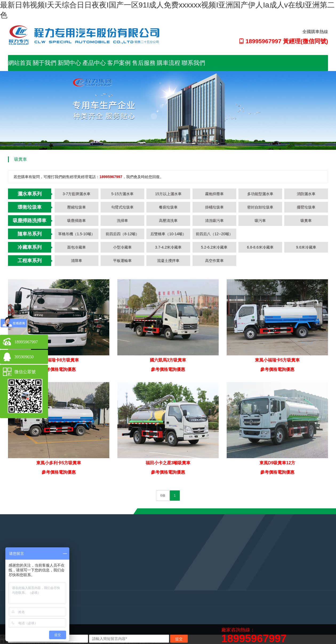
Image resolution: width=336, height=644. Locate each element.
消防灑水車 (306, 194)
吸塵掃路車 (77, 221)
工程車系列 (30, 261)
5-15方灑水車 (122, 194)
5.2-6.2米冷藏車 (214, 247)
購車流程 (169, 63)
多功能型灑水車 (260, 194)
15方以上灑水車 (169, 194)
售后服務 (144, 63)
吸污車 (260, 221)
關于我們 (45, 63)
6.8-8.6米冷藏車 (260, 247)
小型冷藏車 (122, 247)
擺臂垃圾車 (306, 207)
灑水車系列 (30, 194)
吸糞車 (306, 221)
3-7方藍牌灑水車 (77, 194)
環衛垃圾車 (30, 207)
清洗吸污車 (214, 221)
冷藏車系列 (30, 247)
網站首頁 (20, 63)
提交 (179, 639)
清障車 (77, 261)
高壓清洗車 (168, 221)
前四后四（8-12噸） (122, 234)
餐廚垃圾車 (168, 207)
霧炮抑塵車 (214, 194)
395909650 (24, 357)
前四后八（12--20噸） (214, 234)
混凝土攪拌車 (168, 261)
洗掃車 (122, 221)
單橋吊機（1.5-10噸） (77, 234)
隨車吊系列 (30, 234)
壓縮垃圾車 (77, 207)
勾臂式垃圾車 (122, 207)
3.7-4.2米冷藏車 (169, 247)
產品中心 (94, 63)
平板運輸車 (122, 261)
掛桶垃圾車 (214, 207)
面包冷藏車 (77, 247)
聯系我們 (193, 63)
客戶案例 (119, 63)
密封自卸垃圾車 (260, 207)
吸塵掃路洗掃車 (30, 221)
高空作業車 (214, 261)
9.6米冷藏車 (306, 247)
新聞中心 (69, 63)
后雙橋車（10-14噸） (168, 234)
